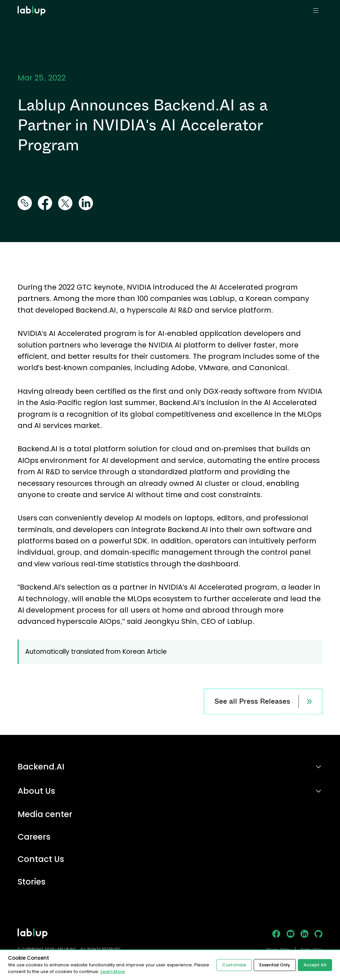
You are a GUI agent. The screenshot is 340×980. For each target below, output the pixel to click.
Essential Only (275, 965)
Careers (34, 837)
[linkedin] (86, 204)
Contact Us (41, 859)
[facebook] (45, 204)
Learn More (113, 972)
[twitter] (65, 204)
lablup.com (32, 3)
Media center (45, 815)
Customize (234, 965)
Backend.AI (41, 767)
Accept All (315, 965)
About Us (37, 791)
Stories (32, 882)
